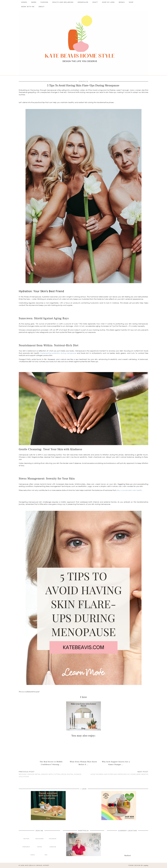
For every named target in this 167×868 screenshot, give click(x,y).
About (42, 7)
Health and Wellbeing (63, 2)
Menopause (83, 2)
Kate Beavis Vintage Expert (37, 865)
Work (34, 2)
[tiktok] (39, 845)
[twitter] (26, 837)
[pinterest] (26, 845)
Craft (95, 2)
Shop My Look (108, 2)
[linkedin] (53, 845)
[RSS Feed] (46, 853)
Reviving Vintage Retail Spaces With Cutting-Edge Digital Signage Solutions (51, 774)
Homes (24, 2)
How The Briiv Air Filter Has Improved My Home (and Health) (119, 773)
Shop (131, 2)
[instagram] (39, 837)
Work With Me (28, 7)
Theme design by (138, 865)
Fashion (44, 2)
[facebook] (53, 837)
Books (122, 2)
